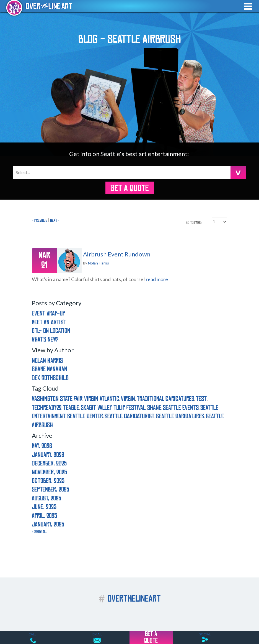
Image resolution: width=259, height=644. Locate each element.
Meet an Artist (49, 322)
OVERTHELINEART (130, 599)
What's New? (45, 339)
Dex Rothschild (50, 378)
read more (157, 279)
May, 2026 (42, 446)
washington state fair (57, 399)
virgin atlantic (102, 399)
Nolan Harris (99, 263)
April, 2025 (44, 516)
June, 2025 (44, 507)
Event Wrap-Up (48, 313)
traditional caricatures (165, 399)
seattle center (85, 416)
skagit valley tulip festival (113, 408)
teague (71, 408)
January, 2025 (48, 524)
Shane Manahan (50, 369)
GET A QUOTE (129, 188)
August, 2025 (46, 498)
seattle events (181, 408)
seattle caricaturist (129, 416)
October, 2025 (48, 481)
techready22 (47, 408)
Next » (55, 220)
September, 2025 (50, 489)
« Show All (40, 532)
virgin (128, 399)
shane (154, 408)
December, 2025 (49, 463)
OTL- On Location (51, 331)
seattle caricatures (180, 416)
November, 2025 (49, 472)
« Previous (40, 220)
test (201, 399)
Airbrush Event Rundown (117, 254)
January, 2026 (48, 455)
